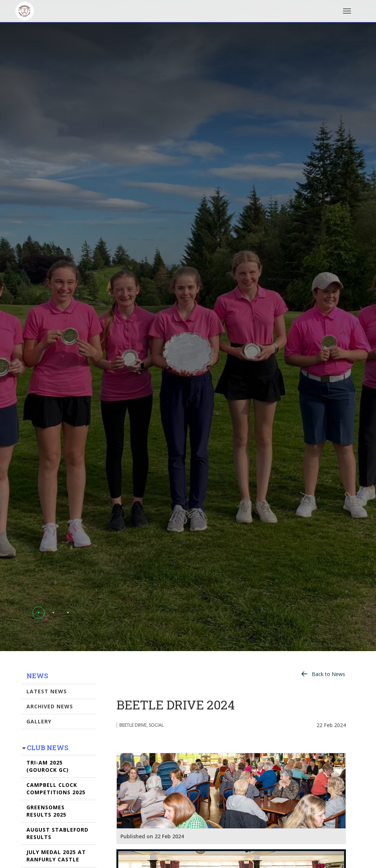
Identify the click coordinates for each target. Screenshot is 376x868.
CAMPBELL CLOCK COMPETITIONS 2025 (56, 789)
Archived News (50, 706)
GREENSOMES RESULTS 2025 (46, 811)
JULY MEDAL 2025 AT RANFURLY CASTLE (56, 856)
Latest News (47, 691)
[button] (39, 613)
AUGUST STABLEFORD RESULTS (57, 833)
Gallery (39, 721)
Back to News (328, 674)
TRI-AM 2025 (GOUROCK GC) (48, 766)
